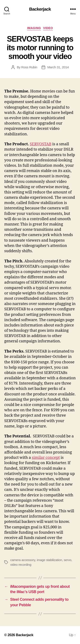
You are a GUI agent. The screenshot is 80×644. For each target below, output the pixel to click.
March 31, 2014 (58, 67)
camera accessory (23, 560)
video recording (21, 565)
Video (48, 28)
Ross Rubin (29, 67)
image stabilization (49, 560)
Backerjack (40, 9)
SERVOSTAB (41, 144)
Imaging (34, 28)
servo (68, 560)
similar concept (46, 458)
